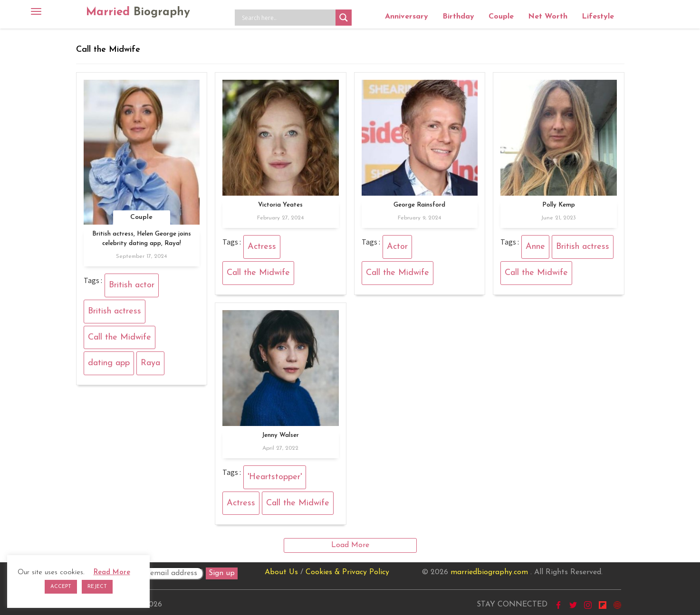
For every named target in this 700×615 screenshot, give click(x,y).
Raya (150, 363)
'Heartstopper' (275, 477)
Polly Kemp (559, 205)
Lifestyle (598, 17)
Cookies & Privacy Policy (347, 572)
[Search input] (288, 18)
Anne (535, 247)
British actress (115, 311)
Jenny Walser (280, 435)
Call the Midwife (120, 337)
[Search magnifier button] (344, 18)
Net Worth (548, 17)
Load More (350, 545)
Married (138, 12)
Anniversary (407, 17)
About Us (281, 572)
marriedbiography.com (489, 572)
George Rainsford (419, 205)
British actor (132, 285)
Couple (501, 17)
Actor (397, 247)
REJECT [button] (97, 587)
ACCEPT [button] (61, 587)
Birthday (458, 17)
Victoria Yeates (280, 205)
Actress (262, 247)
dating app (109, 363)
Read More (112, 572)
